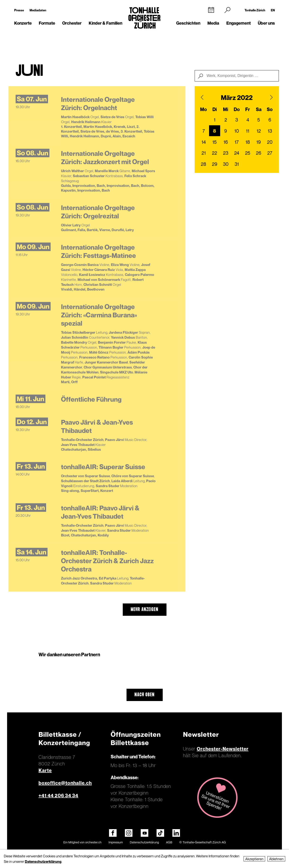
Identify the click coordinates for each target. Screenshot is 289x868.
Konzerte (23, 23)
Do (237, 109)
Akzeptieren (254, 859)
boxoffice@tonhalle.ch (65, 783)
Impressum (116, 842)
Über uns (266, 23)
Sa (259, 109)
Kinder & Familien (105, 23)
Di (215, 109)
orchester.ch (93, 842)
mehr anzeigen (145, 610)
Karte (45, 770)
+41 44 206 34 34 (58, 796)
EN (273, 10)
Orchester (72, 23)
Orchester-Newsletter (223, 749)
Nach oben (145, 695)
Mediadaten (38, 10)
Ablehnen (276, 859)
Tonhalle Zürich (255, 10)
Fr (248, 109)
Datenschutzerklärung (144, 842)
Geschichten (188, 23)
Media (213, 23)
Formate (47, 23)
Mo (204, 109)
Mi (226, 109)
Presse (19, 10)
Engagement (239, 23)
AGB (169, 842)
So (270, 109)
